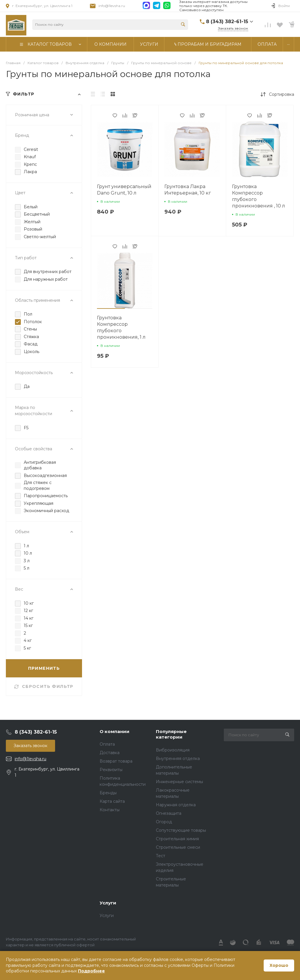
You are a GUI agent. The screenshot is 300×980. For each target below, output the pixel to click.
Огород (164, 822)
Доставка (110, 753)
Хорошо (279, 965)
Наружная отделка (176, 805)
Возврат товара (116, 761)
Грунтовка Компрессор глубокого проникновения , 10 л (259, 196)
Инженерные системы (179, 782)
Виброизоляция (173, 750)
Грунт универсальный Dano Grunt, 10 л (124, 190)
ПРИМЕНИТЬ (44, 668)
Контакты (110, 810)
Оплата (107, 744)
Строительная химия (177, 839)
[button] (111, 309)
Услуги (108, 903)
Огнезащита (169, 813)
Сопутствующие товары (181, 830)
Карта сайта (112, 801)
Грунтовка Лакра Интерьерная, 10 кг (188, 190)
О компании (115, 731)
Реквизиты (111, 770)
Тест (161, 856)
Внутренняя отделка (178, 759)
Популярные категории (171, 734)
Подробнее (91, 971)
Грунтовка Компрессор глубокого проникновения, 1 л (121, 327)
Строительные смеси (178, 847)
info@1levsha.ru (112, 6)
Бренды (108, 793)
